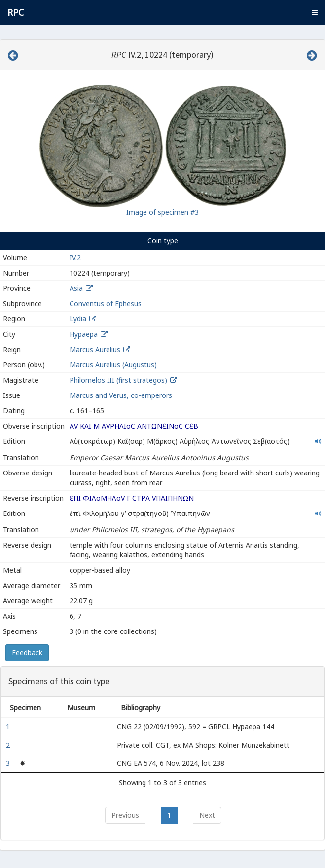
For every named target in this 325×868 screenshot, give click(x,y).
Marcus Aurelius (95, 349)
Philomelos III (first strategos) (119, 380)
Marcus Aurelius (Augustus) (113, 365)
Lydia (78, 319)
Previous (125, 815)
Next (207, 815)
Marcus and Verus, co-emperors (121, 395)
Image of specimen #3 (162, 212)
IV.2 (75, 257)
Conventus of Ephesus (106, 303)
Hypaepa (84, 334)
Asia (76, 288)
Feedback (27, 652)
